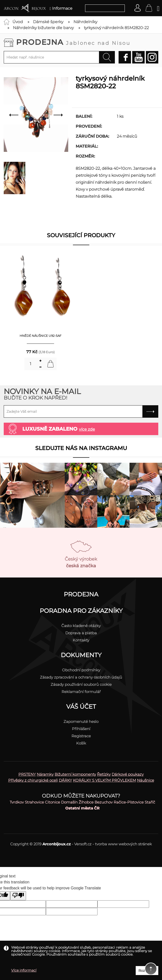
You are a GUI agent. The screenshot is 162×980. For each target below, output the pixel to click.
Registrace (81, 736)
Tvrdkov (17, 802)
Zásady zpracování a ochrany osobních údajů (81, 677)
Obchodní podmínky (81, 670)
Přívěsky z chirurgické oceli (33, 780)
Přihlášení (81, 729)
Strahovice (34, 802)
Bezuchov (104, 802)
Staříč (150, 802)
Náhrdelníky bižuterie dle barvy (43, 28)
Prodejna (73, 42)
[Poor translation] (18, 896)
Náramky (45, 774)
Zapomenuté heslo (81, 721)
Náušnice (146, 780)
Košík (81, 743)
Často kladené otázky (81, 626)
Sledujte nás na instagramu (81, 448)
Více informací (24, 970)
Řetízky (104, 774)
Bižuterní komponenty (75, 774)
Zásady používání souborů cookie (81, 684)
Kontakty (81, 640)
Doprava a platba (81, 633)
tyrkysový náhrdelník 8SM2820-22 (116, 28)
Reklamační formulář (81, 692)
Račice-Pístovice (129, 802)
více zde (87, 429)
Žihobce (86, 802)
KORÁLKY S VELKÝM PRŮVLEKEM (104, 780)
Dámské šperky (48, 22)
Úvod (18, 22)
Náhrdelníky (85, 22)
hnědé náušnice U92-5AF (41, 336)
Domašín (69, 802)
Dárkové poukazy (128, 774)
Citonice (52, 802)
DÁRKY (65, 780)
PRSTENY (27, 774)
